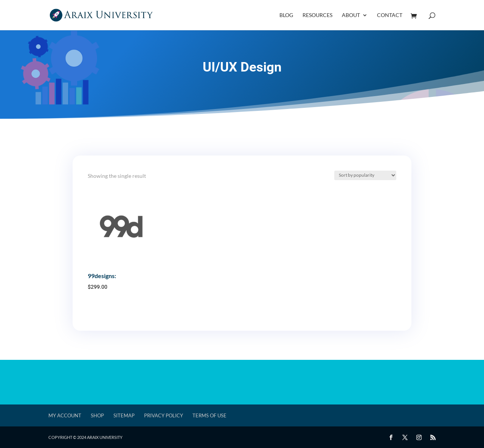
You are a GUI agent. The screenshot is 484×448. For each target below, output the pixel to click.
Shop (97, 415)
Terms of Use (209, 415)
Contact (390, 15)
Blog (286, 15)
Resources (317, 15)
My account (65, 415)
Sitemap (124, 415)
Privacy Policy (164, 415)
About (351, 15)
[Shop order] (365, 175)
